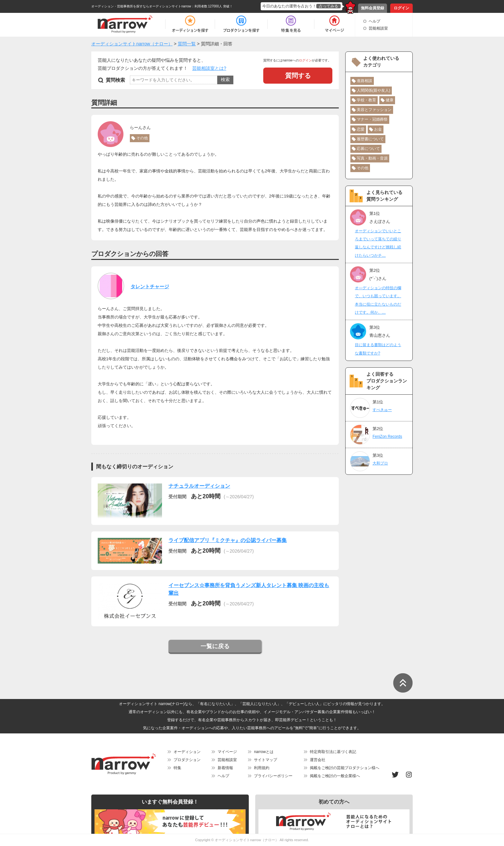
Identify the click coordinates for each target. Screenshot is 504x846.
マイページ (227, 752)
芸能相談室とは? (209, 68)
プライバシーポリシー (273, 776)
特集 (177, 768)
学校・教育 (366, 100)
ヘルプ (374, 21)
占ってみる (328, 6)
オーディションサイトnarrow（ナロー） (247, 840)
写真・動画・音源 (372, 158)
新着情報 (225, 768)
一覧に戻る (215, 646)
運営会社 (318, 760)
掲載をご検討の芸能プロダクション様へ (345, 768)
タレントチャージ (150, 286)
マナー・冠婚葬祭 (372, 119)
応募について (368, 149)
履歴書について (370, 139)
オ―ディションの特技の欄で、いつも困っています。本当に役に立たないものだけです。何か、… (378, 300)
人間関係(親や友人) (373, 90)
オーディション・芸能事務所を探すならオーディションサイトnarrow (141, 6)
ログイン (401, 8)
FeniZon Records (387, 437)
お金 (378, 129)
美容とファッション (374, 110)
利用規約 (262, 768)
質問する (298, 76)
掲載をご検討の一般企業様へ (335, 776)
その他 (142, 138)
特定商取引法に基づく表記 (333, 752)
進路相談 (364, 81)
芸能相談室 (378, 28)
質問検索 (115, 80)
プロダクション (187, 760)
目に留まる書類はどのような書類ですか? (378, 349)
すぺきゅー (382, 410)
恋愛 (361, 129)
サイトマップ (265, 760)
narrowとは (264, 752)
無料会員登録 (373, 8)
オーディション (187, 752)
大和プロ (380, 463)
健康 (390, 100)
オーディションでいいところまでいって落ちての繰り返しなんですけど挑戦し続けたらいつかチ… (378, 243)
